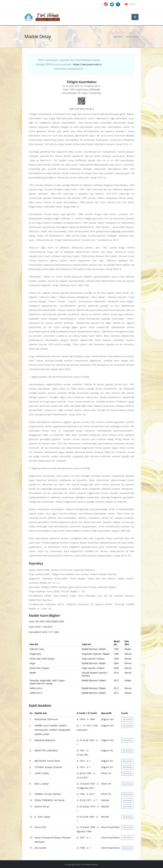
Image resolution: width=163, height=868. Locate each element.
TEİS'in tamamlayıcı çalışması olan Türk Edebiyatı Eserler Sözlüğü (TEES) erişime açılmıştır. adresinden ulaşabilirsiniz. (69, 64)
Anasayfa (118, 37)
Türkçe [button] (131, 4)
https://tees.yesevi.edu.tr (87, 64)
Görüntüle (127, 719)
